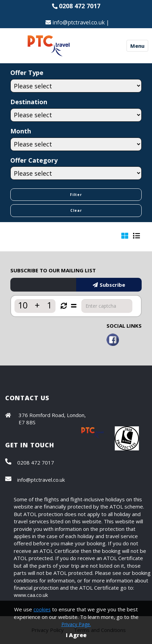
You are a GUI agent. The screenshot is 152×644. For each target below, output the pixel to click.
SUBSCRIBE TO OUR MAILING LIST (53, 270)
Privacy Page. (76, 624)
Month (21, 131)
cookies (42, 609)
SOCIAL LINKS (124, 326)
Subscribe (109, 285)
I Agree (76, 635)
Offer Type (27, 73)
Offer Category (34, 160)
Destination (29, 102)
